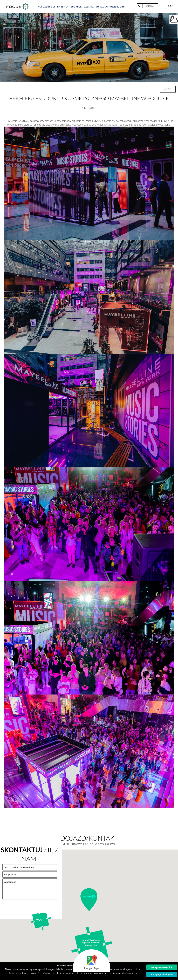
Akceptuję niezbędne (162, 974)
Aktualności (46, 7)
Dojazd (75, 17)
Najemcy (63, 7)
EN (172, 6)
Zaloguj (150, 6)
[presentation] (28, 909)
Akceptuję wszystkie (162, 967)
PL (168, 6)
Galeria (89, 7)
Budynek (76, 7)
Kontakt (88, 17)
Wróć (168, 89)
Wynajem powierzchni (111, 7)
